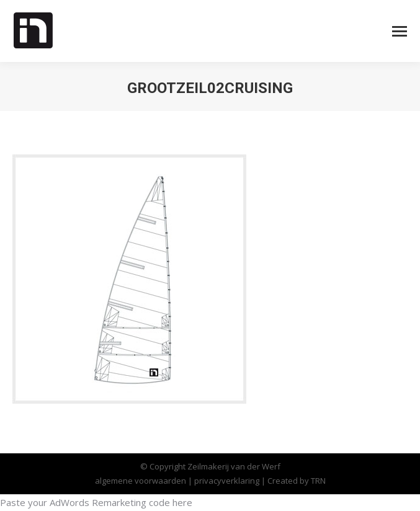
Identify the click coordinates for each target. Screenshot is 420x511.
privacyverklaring (228, 481)
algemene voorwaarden (141, 481)
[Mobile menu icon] (400, 31)
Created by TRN (297, 481)
